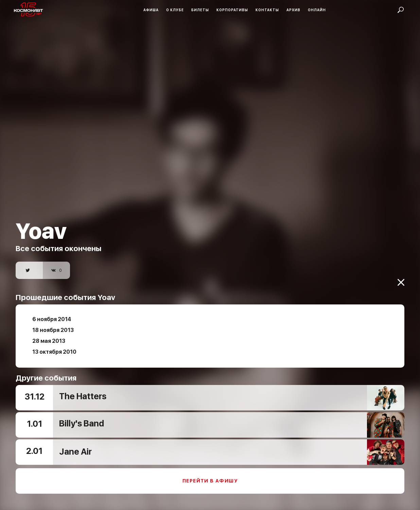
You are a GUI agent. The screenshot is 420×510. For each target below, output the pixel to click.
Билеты (200, 10)
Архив (293, 10)
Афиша (151, 10)
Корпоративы (232, 10)
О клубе (175, 10)
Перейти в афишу (210, 475)
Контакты (267, 10)
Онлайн (317, 10)
